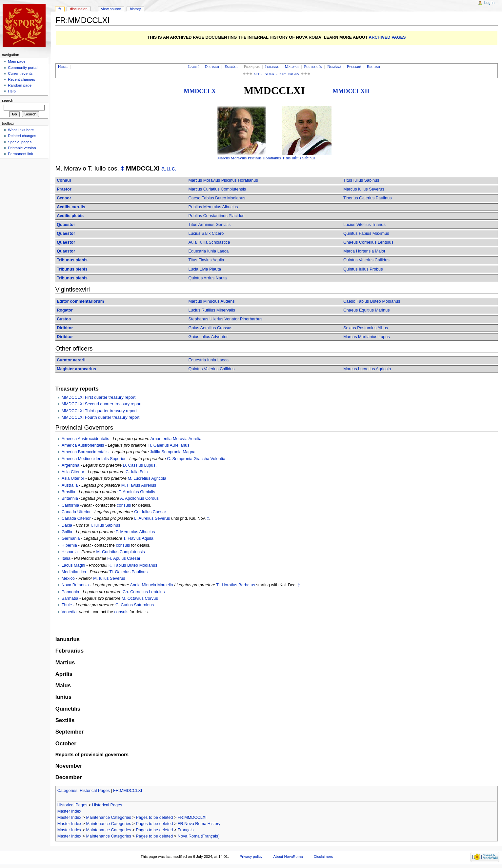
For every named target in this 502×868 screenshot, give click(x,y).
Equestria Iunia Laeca (209, 251)
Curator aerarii (71, 360)
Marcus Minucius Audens (212, 301)
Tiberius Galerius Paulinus (368, 198)
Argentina (70, 465)
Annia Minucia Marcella (151, 585)
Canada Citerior (76, 518)
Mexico (68, 578)
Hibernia (69, 545)
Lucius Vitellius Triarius (364, 225)
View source (111, 9)
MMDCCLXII (351, 91)
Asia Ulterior (73, 478)
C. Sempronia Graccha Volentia (196, 459)
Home (63, 67)
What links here (21, 130)
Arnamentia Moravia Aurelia (176, 439)
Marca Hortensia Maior (364, 251)
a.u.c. (169, 168)
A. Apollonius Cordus (139, 498)
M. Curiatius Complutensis (120, 552)
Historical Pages (95, 791)
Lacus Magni (73, 565)
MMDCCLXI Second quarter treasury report (102, 404)
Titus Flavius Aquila (206, 260)
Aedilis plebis (70, 216)
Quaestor (66, 225)
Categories (67, 791)
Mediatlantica (74, 572)
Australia (70, 485)
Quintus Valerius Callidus (366, 260)
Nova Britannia (75, 585)
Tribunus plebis (72, 260)
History (135, 9)
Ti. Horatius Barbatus (236, 585)
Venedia (69, 612)
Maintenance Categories (109, 818)
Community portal (23, 68)
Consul (64, 180)
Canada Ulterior (76, 512)
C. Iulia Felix (137, 472)
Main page (17, 61)
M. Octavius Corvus (140, 598)
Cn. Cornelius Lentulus (144, 592)
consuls (124, 505)
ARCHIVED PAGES (387, 37)
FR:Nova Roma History (199, 824)
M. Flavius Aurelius (139, 485)
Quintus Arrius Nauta (208, 278)
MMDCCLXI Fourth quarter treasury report (101, 417)
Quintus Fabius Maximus (366, 233)
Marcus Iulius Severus (364, 189)
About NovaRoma (288, 857)
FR (60, 9)
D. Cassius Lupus (139, 465)
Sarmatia (70, 598)
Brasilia (69, 492)
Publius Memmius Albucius (213, 207)
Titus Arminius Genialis (210, 225)
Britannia (70, 498)
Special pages (20, 142)
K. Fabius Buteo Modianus (133, 565)
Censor (64, 198)
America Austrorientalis (83, 445)
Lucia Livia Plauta (205, 269)
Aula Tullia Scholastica (209, 242)
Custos (64, 319)
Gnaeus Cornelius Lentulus (368, 242)
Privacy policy (251, 857)
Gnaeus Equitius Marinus (367, 310)
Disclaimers (323, 857)
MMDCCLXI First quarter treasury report (99, 397)
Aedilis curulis (71, 207)
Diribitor (65, 328)
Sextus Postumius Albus (366, 328)
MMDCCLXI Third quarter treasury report (99, 411)
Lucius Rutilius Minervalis (212, 310)
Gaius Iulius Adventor (208, 337)
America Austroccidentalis (85, 439)
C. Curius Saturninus (135, 605)
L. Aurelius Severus (152, 518)
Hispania (70, 552)
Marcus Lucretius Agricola (367, 369)
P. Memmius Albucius (135, 532)
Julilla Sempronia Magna (173, 452)
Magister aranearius (76, 369)
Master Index (69, 811)
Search (8, 100)
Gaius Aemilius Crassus (211, 328)
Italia (66, 558)
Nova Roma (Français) (199, 836)
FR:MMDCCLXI (128, 791)
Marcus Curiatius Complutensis (217, 189)
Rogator (65, 310)
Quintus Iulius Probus (363, 269)
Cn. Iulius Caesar (150, 512)
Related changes (22, 136)
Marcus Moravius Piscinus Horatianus (249, 158)
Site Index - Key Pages (277, 74)
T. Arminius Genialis (137, 492)
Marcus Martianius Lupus (367, 337)
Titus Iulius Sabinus (299, 158)
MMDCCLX (200, 91)
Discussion (79, 9)
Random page (20, 85)
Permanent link (20, 154)
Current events (20, 73)
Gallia (67, 532)
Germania (71, 538)
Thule (67, 605)
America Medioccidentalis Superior (94, 459)
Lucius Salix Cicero (206, 233)
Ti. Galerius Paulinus (128, 572)
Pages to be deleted (154, 818)
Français (186, 830)
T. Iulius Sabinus (105, 525)
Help (12, 91)
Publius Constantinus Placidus (217, 216)
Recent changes (21, 79)
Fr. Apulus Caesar (124, 558)
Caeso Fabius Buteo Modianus (217, 198)
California (70, 505)
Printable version (22, 148)
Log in (489, 3)
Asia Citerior (73, 472)
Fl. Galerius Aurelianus (169, 445)
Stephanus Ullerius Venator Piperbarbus (226, 319)
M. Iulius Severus (109, 578)
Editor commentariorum (80, 301)
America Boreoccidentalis (85, 452)
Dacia (67, 525)
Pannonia (70, 592)
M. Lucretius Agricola (147, 478)
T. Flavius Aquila (138, 538)
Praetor (64, 189)
